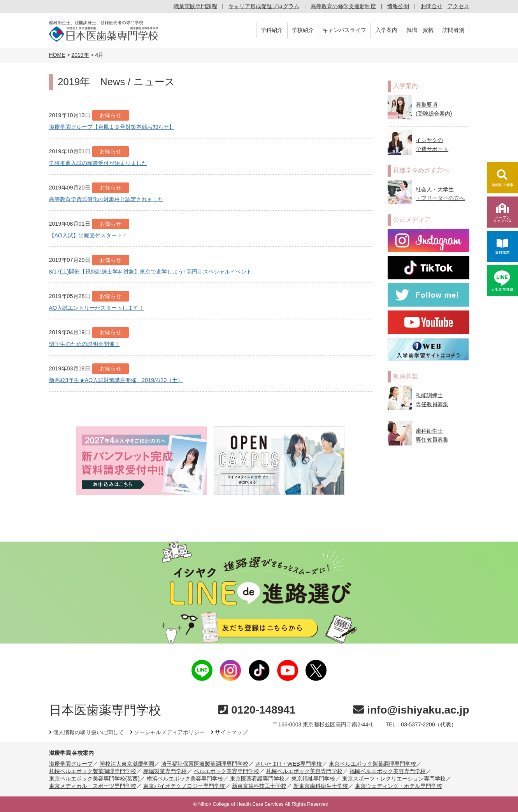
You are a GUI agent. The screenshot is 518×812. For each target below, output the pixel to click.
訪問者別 (453, 30)
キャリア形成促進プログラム (264, 6)
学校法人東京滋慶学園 (127, 764)
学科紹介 (272, 30)
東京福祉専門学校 (313, 779)
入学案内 (386, 30)
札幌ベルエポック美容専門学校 (304, 771)
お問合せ (432, 6)
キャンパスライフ (344, 30)
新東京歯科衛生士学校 (321, 786)
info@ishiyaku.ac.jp (411, 710)
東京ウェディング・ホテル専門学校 (399, 786)
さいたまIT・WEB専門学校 (289, 764)
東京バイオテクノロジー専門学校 (184, 786)
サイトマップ (229, 732)
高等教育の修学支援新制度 (343, 6)
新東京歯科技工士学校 (259, 786)
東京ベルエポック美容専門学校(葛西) (95, 779)
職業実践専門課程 (195, 6)
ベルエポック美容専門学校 (227, 771)
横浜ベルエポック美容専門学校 (185, 779)
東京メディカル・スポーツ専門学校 (93, 786)
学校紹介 (303, 30)
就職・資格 (420, 30)
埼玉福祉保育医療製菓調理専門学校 (205, 764)
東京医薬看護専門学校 (257, 779)
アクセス (458, 6)
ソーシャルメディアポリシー (167, 732)
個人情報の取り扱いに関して (86, 732)
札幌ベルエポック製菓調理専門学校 (93, 771)
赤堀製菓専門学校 (165, 771)
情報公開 (398, 6)
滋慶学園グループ (71, 764)
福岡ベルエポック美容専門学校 (388, 771)
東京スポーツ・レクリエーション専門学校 (394, 779)
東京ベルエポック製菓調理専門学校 (372, 764)
